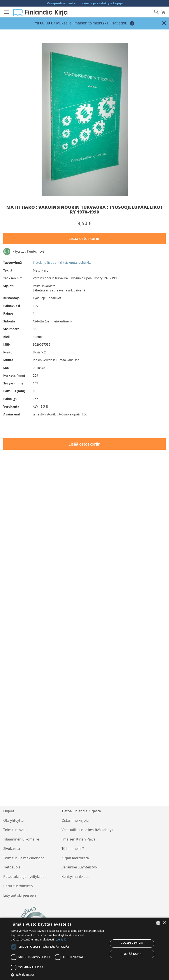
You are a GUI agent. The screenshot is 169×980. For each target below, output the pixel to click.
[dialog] (84, 949)
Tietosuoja (12, 867)
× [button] (164, 923)
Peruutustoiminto (18, 886)
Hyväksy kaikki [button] (132, 943)
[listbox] (158, 923)
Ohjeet (9, 811)
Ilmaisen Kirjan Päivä (78, 839)
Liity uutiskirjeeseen (20, 895)
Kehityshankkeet (75, 877)
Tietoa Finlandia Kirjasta (81, 811)
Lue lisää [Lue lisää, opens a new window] (61, 939)
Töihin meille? (73, 849)
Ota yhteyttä (13, 820)
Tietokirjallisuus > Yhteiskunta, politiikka (62, 263)
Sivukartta (12, 849)
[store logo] (40, 12)
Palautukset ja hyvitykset (24, 877)
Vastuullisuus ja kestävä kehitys (87, 830)
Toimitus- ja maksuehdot (24, 858)
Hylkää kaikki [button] (132, 954)
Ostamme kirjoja (75, 820)
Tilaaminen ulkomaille (21, 839)
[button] (58, 975)
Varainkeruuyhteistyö (79, 867)
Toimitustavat (15, 830)
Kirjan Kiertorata (75, 858)
